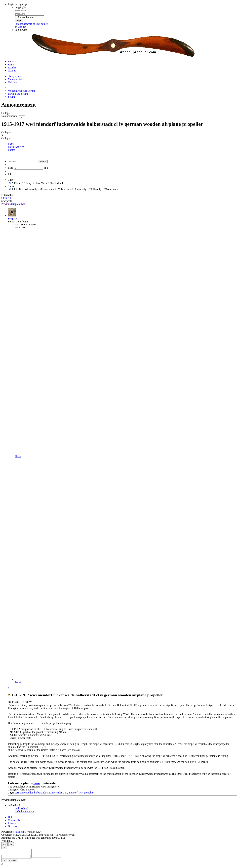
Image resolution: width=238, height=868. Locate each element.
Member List (15, 79)
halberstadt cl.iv (43, 793)
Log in (19, 21)
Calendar (13, 82)
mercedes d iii (60, 793)
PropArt (13, 219)
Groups (12, 70)
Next (24, 204)
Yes (4, 844)
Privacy (12, 823)
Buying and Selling (18, 94)
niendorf (73, 793)
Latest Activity (16, 147)
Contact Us (14, 820)
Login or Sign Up (17, 4)
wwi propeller (86, 793)
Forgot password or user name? (31, 24)
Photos (12, 150)
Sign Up (22, 27)
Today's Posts (15, 76)
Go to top (13, 826)
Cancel (13, 862)
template (16, 204)
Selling (12, 97)
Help (11, 817)
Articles (12, 67)
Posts (11, 144)
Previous (6, 204)
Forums (12, 62)
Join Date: (20, 225)
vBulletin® (21, 832)
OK (4, 847)
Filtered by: (7, 195)
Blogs (11, 64)
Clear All (6, 198)
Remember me (24, 17)
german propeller (24, 793)
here (37, 783)
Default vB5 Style (24, 811)
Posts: (18, 227)
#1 (9, 688)
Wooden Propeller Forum (21, 91)
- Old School (21, 808)
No (11, 844)
